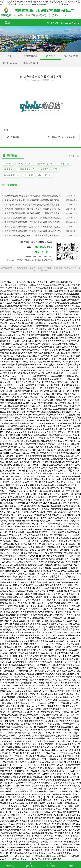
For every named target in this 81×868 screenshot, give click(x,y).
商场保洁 (8, 169)
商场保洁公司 (44, 175)
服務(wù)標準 (71, 56)
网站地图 (73, 288)
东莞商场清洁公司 (49, 169)
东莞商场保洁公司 (26, 169)
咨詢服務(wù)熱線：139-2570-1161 (63, 23)
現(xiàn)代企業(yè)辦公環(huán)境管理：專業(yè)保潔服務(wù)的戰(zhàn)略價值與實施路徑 (34, 234)
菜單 (6, 23)
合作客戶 (51, 56)
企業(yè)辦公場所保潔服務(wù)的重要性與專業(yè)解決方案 (32, 238)
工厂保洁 (29, 175)
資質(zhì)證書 (30, 56)
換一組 (76, 161)
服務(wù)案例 (10, 63)
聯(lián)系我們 (30, 63)
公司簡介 (10, 56)
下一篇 (61, 137)
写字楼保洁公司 (12, 175)
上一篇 (11, 137)
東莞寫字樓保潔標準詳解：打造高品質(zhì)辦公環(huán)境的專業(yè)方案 (34, 265)
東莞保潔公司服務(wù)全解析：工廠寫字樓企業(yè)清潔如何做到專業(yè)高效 (34, 274)
